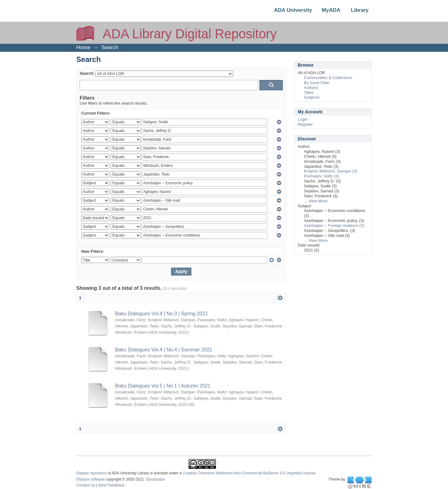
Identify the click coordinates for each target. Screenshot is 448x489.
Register (305, 124)
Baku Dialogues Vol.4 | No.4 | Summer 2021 (164, 350)
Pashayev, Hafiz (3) (321, 176)
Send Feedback (111, 485)
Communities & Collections (328, 78)
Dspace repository (91, 473)
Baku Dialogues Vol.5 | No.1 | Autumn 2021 (163, 386)
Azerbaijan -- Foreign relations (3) (334, 226)
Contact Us (86, 485)
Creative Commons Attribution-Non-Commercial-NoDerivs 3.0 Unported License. (250, 473)
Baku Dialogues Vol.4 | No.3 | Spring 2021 (161, 314)
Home (83, 47)
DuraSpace (155, 479)
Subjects (312, 97)
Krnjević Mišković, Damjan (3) (331, 171)
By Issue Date (317, 83)
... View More (316, 201)
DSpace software (91, 479)
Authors (311, 88)
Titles (309, 93)
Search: (87, 73)
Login (303, 119)
